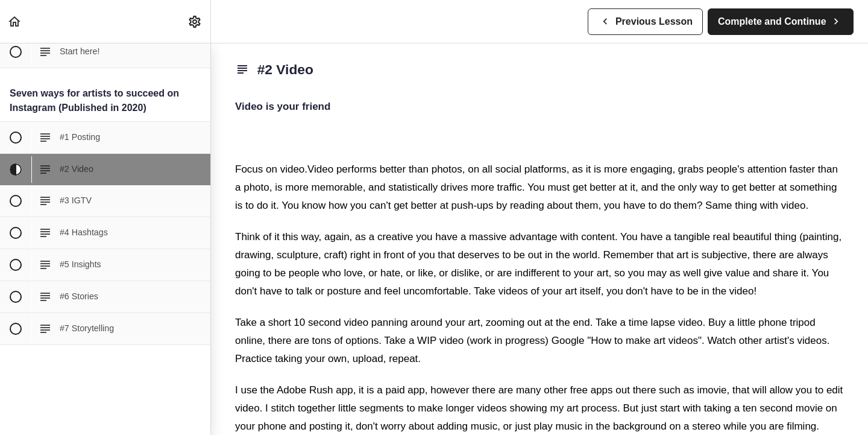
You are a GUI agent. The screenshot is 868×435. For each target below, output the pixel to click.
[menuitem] (195, 21)
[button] (15, 21)
